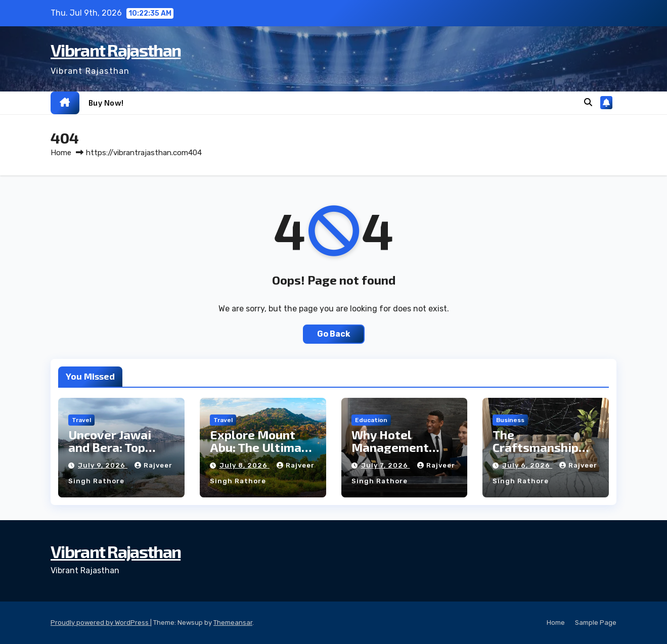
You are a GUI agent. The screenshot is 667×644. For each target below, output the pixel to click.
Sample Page (596, 623)
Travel (81, 420)
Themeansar (233, 623)
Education (371, 420)
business (510, 420)
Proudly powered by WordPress (100, 623)
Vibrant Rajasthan (116, 50)
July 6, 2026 (527, 465)
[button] (588, 102)
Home (61, 153)
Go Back (334, 334)
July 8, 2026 (244, 465)
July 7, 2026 (386, 465)
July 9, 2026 (103, 465)
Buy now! (106, 103)
